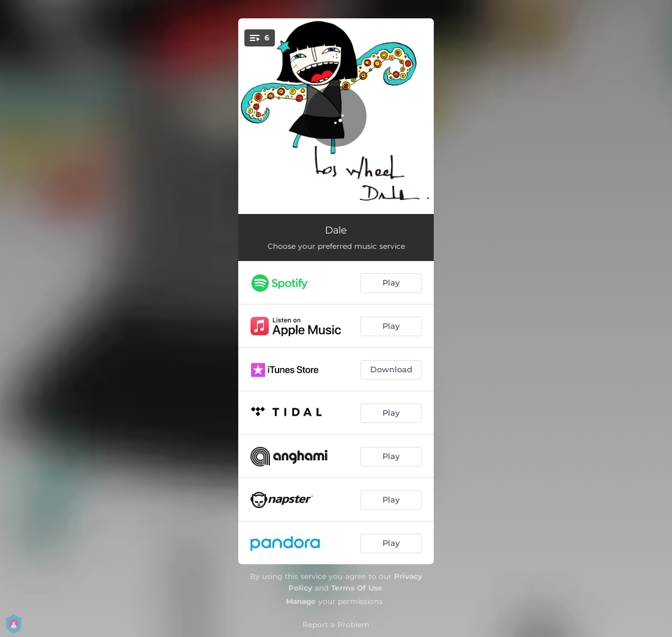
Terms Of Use (357, 588)
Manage (301, 601)
